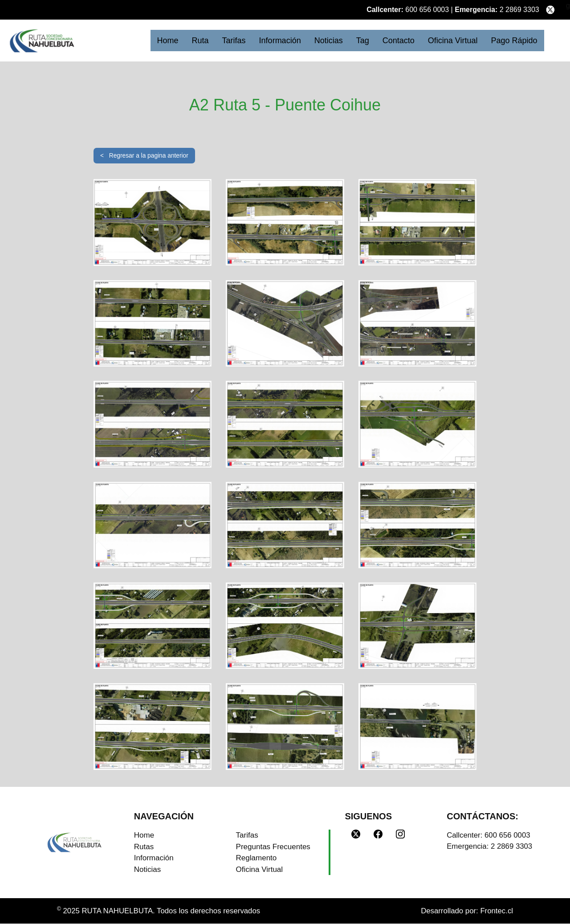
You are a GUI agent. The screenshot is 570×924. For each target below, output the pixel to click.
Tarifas (234, 41)
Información (280, 41)
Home (168, 41)
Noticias (329, 41)
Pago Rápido (514, 41)
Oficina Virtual (453, 41)
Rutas (144, 847)
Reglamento (256, 858)
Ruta (200, 41)
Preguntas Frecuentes (273, 847)
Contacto (399, 41)
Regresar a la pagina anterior (154, 155)
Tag (363, 41)
